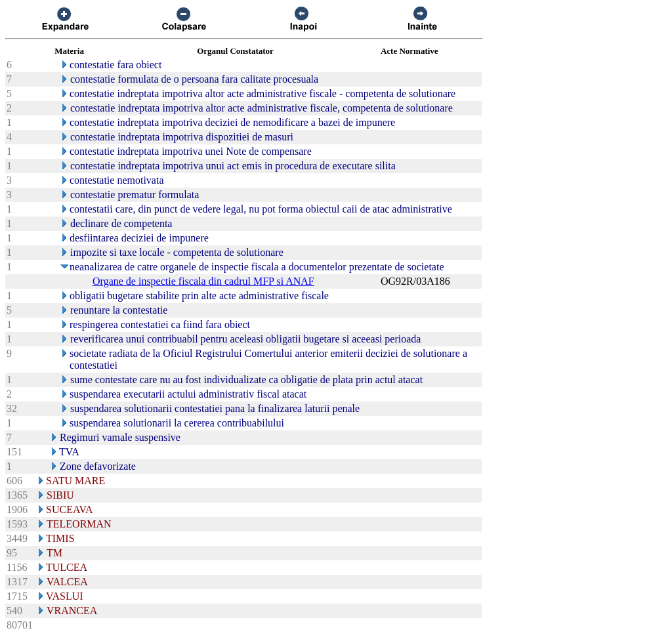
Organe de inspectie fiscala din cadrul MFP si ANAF (203, 281)
